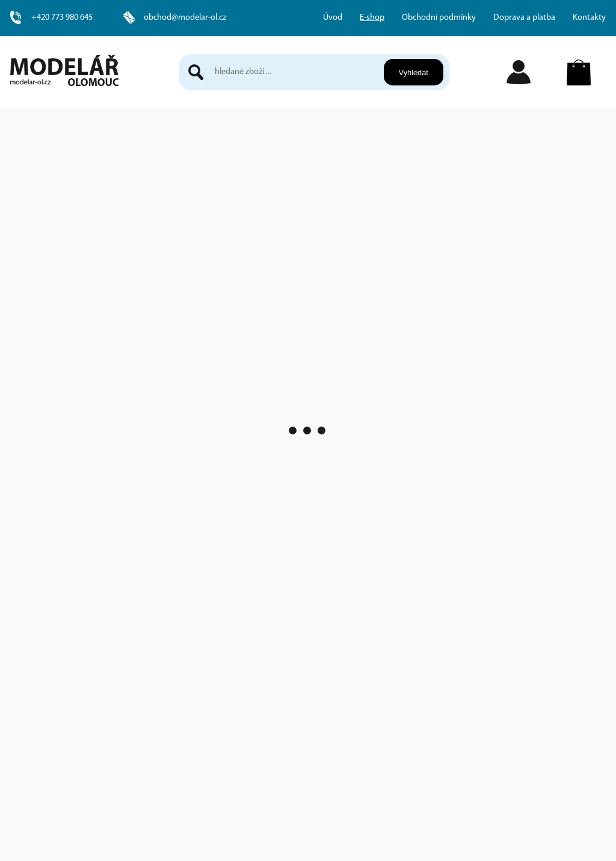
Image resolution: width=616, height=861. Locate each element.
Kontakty (589, 18)
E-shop (372, 18)
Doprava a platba (524, 18)
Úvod (333, 18)
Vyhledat (413, 73)
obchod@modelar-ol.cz (185, 18)
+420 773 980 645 (62, 18)
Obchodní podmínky (439, 18)
